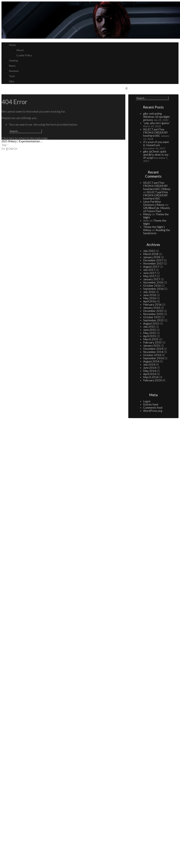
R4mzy (147, 214)
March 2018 (151, 254)
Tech (12, 76)
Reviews (14, 71)
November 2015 (153, 314)
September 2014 (153, 358)
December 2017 (153, 260)
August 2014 (151, 361)
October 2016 (152, 286)
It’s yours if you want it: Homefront (156, 144)
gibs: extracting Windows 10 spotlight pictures (156, 117)
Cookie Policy (24, 55)
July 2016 (149, 292)
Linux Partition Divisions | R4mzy (154, 203)
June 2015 (150, 330)
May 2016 (150, 298)
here (12, 138)
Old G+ (13, 149)
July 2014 (149, 365)
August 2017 (151, 267)
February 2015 (152, 342)
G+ (4, 149)
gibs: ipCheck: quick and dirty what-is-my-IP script (156, 155)
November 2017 (153, 263)
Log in (147, 401)
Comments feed (153, 408)
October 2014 (152, 355)
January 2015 (152, 346)
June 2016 (150, 295)
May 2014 (150, 371)
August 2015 (151, 323)
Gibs (12, 81)
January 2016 (152, 308)
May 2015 (150, 333)
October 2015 (152, 317)
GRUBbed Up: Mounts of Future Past (157, 210)
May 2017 (150, 276)
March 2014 (151, 377)
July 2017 (149, 270)
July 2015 (149, 327)
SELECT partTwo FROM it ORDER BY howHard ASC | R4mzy (157, 186)
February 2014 (152, 380)
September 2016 (153, 289)
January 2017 (152, 279)
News (12, 66)
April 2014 (150, 374)
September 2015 (153, 320)
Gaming (13, 60)
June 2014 (150, 368)
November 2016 (153, 282)
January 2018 (152, 257)
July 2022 (149, 251)
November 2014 (153, 352)
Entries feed (151, 404)
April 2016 (150, 301)
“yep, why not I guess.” (157, 123)
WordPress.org (153, 411)
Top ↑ (5, 145)
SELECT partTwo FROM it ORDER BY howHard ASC (155, 133)
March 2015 (151, 339)
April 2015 (150, 336)
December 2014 (153, 349)
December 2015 (153, 311)
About (20, 50)
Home (12, 45)
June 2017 (150, 273)
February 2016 (152, 305)
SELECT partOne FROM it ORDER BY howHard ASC (156, 195)
